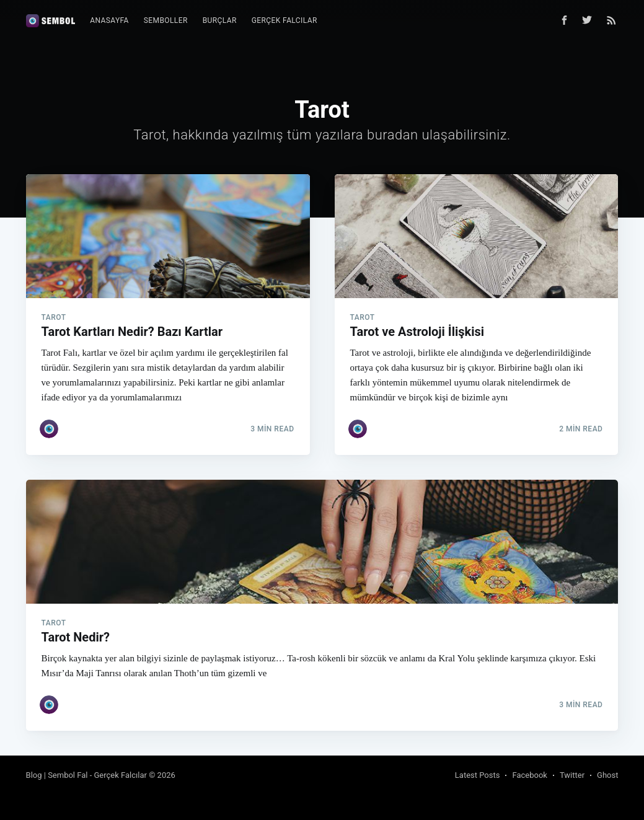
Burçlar (220, 20)
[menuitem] (109, 21)
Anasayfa (109, 20)
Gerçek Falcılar (285, 20)
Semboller (166, 20)
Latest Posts (478, 775)
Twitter (572, 775)
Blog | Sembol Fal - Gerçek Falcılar (86, 775)
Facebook (529, 775)
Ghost (607, 775)
